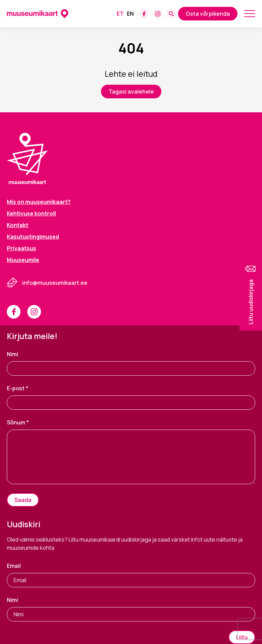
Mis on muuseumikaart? (39, 202)
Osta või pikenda (208, 14)
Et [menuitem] (120, 14)
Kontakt (18, 225)
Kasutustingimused (33, 237)
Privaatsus (21, 248)
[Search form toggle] (171, 14)
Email (14, 566)
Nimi (12, 354)
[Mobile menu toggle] (250, 14)
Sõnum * (18, 422)
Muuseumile (23, 260)
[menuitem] (120, 14)
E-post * (18, 388)
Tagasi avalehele (131, 92)
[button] (251, 294)
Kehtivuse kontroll (31, 213)
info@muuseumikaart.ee (55, 283)
